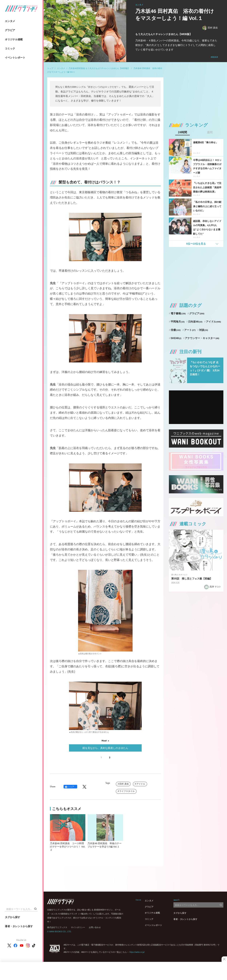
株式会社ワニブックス (57, 927)
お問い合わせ (95, 927)
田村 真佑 (210, 28)
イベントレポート (15, 58)
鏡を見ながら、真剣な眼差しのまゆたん (105, 748)
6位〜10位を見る (196, 244)
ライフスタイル (127, 791)
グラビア (10, 30)
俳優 (176, 330)
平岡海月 (178, 322)
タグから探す (13, 917)
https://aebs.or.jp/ (137, 952)
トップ (50, 68)
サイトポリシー (78, 927)
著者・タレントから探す (19, 926)
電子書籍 (178, 313)
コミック (10, 48)
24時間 (183, 132)
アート (190, 330)
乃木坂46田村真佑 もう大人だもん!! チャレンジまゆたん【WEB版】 (99, 68)
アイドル (141, 784)
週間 (210, 132)
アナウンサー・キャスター (202, 338)
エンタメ (10, 21)
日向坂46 (195, 322)
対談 (204, 330)
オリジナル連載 (14, 39)
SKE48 (176, 338)
